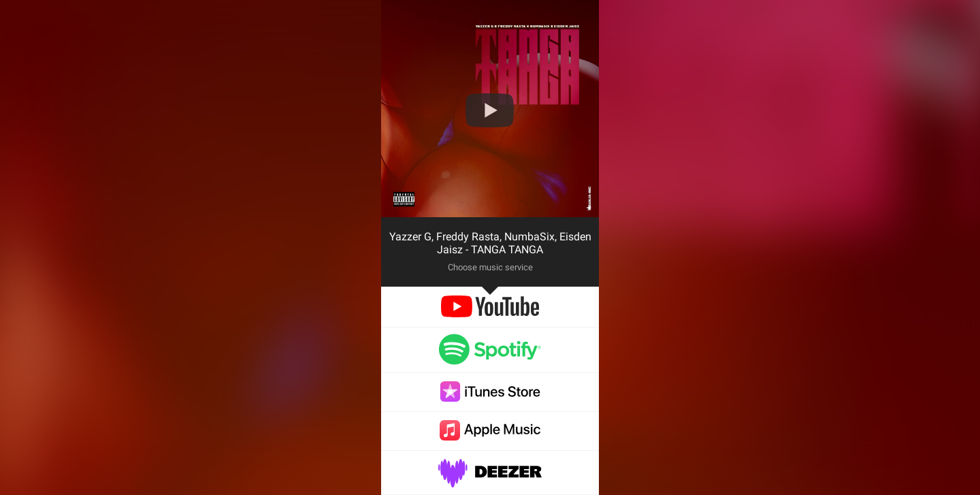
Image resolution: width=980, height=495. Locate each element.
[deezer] (490, 480)
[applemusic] (490, 437)
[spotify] (490, 358)
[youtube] (490, 314)
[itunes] (490, 398)
